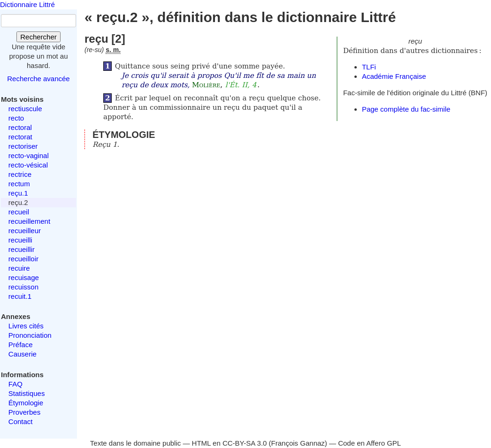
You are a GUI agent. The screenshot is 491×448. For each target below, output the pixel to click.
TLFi (369, 67)
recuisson (23, 287)
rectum (19, 184)
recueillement (29, 221)
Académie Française (394, 76)
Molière (206, 85)
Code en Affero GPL (369, 443)
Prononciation (30, 335)
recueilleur (25, 231)
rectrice (20, 174)
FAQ (15, 384)
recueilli (20, 240)
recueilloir (23, 259)
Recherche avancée (38, 79)
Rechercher (38, 37)
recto (16, 118)
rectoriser (23, 146)
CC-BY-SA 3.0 (245, 443)
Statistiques (27, 393)
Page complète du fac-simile (406, 109)
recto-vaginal (29, 156)
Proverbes (24, 412)
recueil (19, 212)
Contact (21, 421)
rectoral (20, 127)
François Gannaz (298, 443)
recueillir (22, 249)
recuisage (24, 277)
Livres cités (26, 326)
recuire (19, 268)
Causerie (23, 354)
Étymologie (26, 403)
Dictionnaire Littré (27, 4)
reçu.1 (18, 193)
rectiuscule (25, 109)
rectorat (20, 137)
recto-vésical (28, 165)
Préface (21, 345)
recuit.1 (20, 296)
